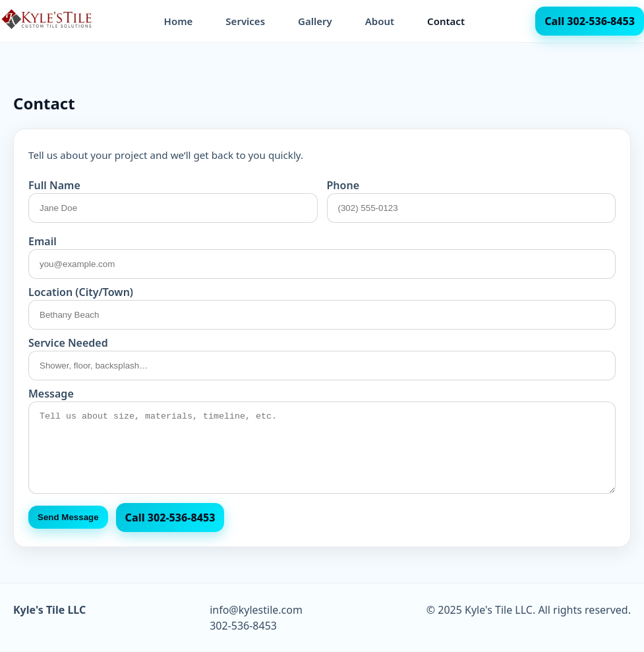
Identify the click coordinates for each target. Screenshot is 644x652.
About (380, 21)
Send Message (68, 517)
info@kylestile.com (256, 610)
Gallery (315, 21)
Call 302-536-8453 (590, 21)
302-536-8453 (243, 626)
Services (245, 21)
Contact (446, 21)
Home (179, 21)
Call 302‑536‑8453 (170, 518)
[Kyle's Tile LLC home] (46, 21)
